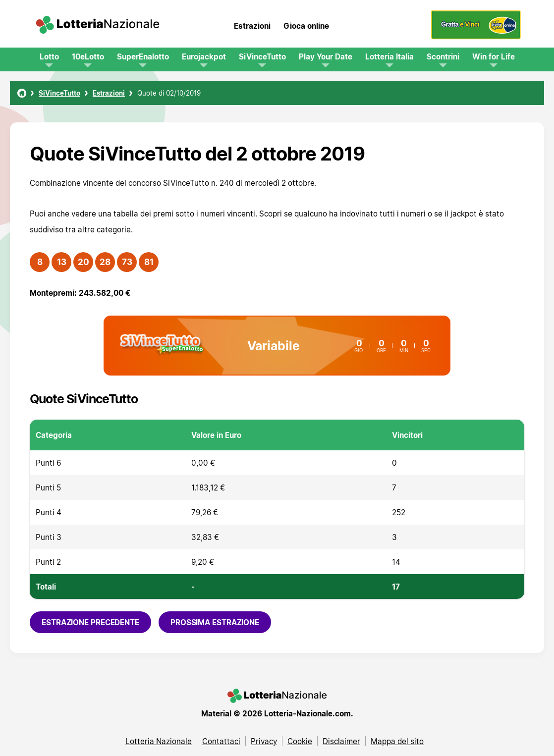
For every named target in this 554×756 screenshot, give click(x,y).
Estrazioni (252, 26)
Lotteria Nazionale (159, 741)
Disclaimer (341, 741)
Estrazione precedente (90, 622)
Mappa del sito (397, 741)
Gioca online (306, 26)
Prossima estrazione (215, 622)
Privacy (264, 741)
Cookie (300, 741)
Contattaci (221, 741)
